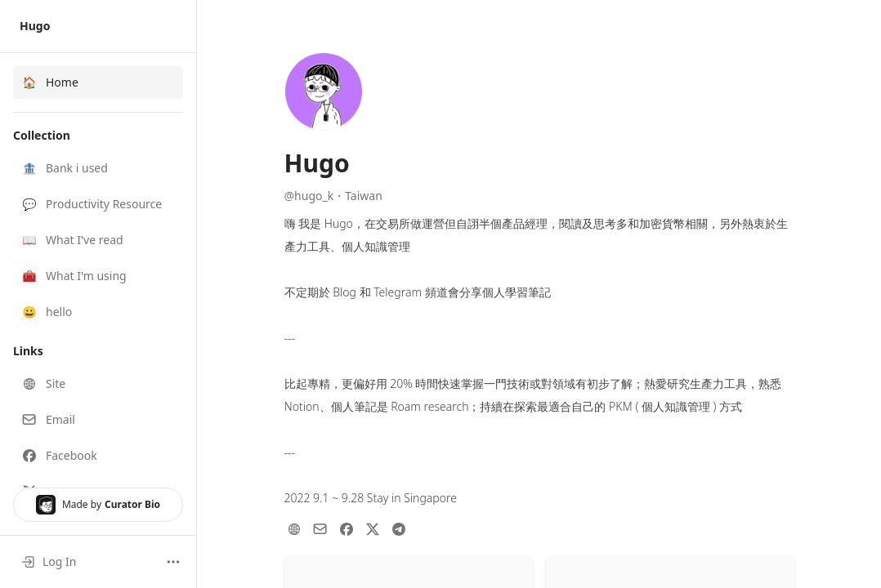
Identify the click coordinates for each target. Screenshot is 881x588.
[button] (98, 168)
